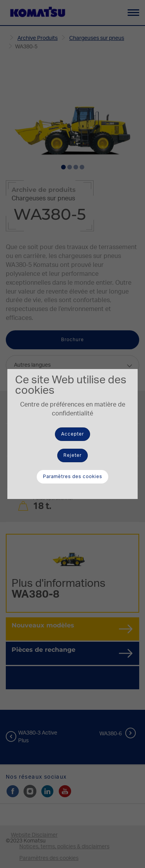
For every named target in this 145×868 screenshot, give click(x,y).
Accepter (72, 434)
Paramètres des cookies (72, 477)
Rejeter (72, 455)
